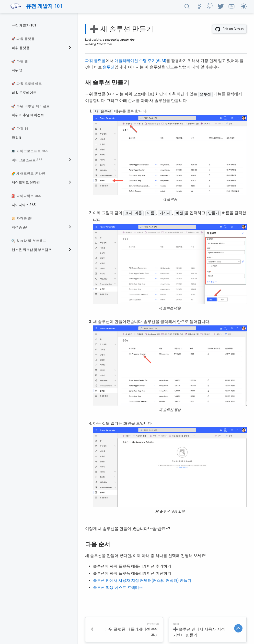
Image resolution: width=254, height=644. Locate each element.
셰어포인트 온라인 (26, 182)
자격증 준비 (21, 227)
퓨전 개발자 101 (24, 25)
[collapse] (72, 48)
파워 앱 (17, 70)
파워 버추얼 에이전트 (28, 115)
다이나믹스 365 (24, 205)
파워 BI (17, 137)
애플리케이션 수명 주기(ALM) (140, 61)
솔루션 (109, 67)
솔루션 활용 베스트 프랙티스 (118, 587)
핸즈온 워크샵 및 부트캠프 (32, 250)
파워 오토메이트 (24, 93)
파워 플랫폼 (21, 48)
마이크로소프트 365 (27, 160)
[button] (187, 6)
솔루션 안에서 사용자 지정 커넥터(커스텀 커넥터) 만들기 (142, 580)
